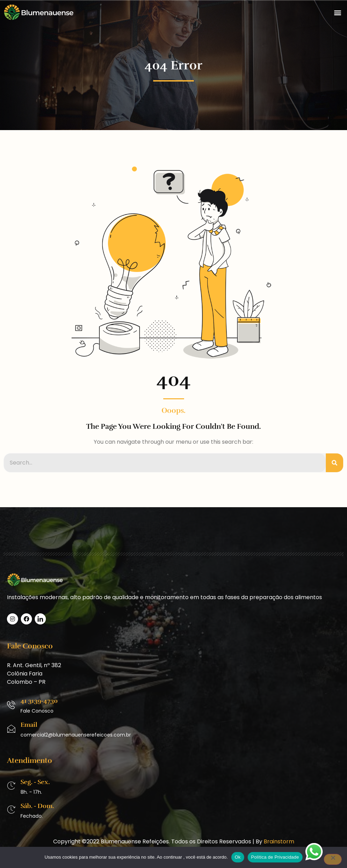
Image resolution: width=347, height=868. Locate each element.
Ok (238, 857)
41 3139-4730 (39, 701)
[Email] (11, 729)
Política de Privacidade (275, 857)
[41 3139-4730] (11, 705)
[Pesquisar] (334, 463)
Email (29, 725)
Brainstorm (279, 841)
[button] (338, 12)
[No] (333, 859)
